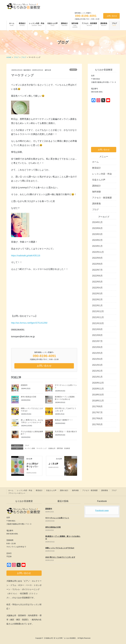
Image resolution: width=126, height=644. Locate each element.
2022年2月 (97, 300)
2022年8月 (97, 264)
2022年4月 (97, 288)
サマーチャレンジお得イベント (57, 518)
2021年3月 (97, 365)
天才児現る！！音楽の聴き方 (66, 432)
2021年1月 (97, 377)
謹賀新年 (24, 385)
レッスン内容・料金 (102, 174)
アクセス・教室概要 (102, 198)
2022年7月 (97, 270)
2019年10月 (98, 395)
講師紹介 (97, 186)
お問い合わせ (112, 16)
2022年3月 (97, 294)
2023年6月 (97, 228)
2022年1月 (97, 306)
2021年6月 (97, 347)
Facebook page (102, 510)
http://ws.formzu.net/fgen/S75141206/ (29, 323)
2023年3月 (97, 234)
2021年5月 (97, 353)
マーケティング (42, 448)
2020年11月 (98, 389)
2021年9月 (97, 329)
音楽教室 (67, 448)
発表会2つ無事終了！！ (64, 420)
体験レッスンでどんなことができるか (60, 548)
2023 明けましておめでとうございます (60, 557)
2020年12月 (98, 383)
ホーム (95, 162)
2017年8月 (97, 406)
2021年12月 (98, 311)
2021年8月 (97, 335)
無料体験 (97, 192)
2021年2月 (97, 371)
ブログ (73, 70)
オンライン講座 (30, 448)
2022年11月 (98, 252)
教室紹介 (97, 168)
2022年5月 (97, 282)
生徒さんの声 (99, 180)
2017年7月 (97, 412)
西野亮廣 (60, 448)
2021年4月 (97, 359)
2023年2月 (97, 240)
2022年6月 (97, 276)
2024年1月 (97, 222)
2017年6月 (97, 418)
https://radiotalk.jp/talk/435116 (26, 256)
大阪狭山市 (52, 448)
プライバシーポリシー (17, 493)
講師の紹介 (64, 490)
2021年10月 (98, 323)
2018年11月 (98, 401)
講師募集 (97, 204)
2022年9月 (97, 258)
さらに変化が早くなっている (32, 466)
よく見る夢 (53, 464)
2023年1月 (97, 246)
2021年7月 (97, 341)
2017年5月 (97, 424)
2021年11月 (98, 317)
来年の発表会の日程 (28, 397)
